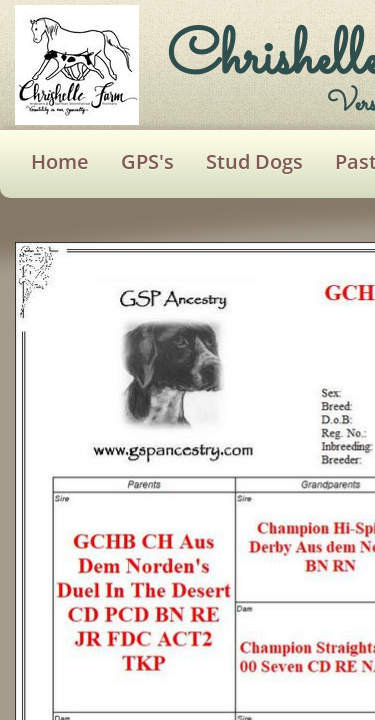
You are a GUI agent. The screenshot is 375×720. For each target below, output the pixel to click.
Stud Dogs (254, 161)
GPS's (147, 161)
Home (60, 161)
